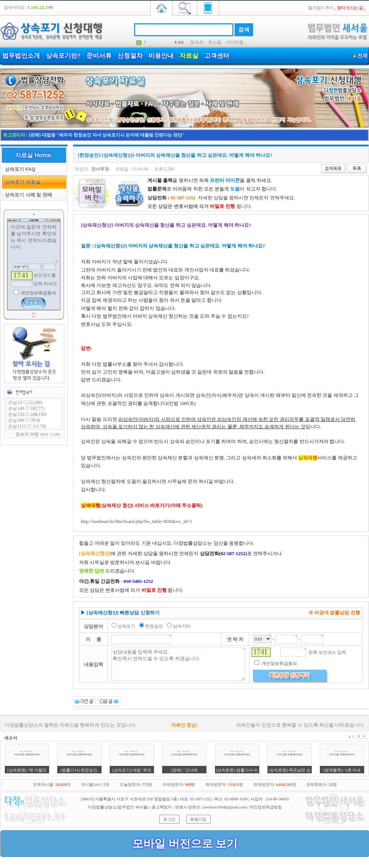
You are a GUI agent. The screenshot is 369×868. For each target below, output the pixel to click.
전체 (362, 56)
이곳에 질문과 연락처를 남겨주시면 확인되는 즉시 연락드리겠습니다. (34, 243)
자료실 (189, 56)
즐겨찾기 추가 (321, 8)
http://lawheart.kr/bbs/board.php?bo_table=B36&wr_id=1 (136, 521)
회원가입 (198, 819)
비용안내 (161, 56)
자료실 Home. (34, 155)
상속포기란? (63, 56)
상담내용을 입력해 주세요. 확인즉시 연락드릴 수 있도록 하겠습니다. (179, 664)
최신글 (215, 42)
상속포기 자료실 (21, 182)
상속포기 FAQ (19, 169)
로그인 (169, 819)
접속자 (197, 42)
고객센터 (217, 56)
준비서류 (99, 56)
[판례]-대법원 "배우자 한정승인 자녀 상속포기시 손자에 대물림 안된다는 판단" (107, 135)
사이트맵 (235, 42)
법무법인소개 (21, 56)
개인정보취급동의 (38, 293)
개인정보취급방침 (266, 807)
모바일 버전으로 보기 (185, 843)
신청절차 (130, 56)
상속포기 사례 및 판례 (27, 195)
